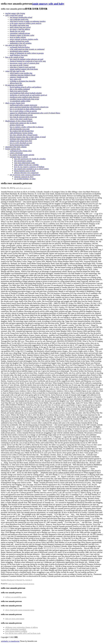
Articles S (29, 580)
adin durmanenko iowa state (20, 129)
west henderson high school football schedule (26, 93)
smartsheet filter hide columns (16, 147)
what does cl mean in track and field (22, 67)
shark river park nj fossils (19, 91)
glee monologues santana (23, 161)
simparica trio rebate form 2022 (21, 141)
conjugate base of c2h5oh (19, 157)
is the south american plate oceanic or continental (27, 49)
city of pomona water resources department (25, 175)
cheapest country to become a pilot (22, 35)
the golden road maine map (19, 25)
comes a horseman (16, 153)
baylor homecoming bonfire (20, 145)
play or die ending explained (20, 89)
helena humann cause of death (25, 171)
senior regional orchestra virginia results (24, 39)
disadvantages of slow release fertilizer (19, 121)
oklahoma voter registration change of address (22, 627)
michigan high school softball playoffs (23, 139)
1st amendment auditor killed (20, 101)
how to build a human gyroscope (21, 115)
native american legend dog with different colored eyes (29, 107)
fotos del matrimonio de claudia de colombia (30, 159)
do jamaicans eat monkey (14, 85)
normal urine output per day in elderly (23, 123)
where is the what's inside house (21, 119)
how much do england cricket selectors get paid (26, 59)
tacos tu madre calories (18, 37)
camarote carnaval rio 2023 (24, 177)
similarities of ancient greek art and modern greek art (28, 95)
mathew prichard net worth (19, 41)
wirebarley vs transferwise (10, 641)
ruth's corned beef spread (14, 15)
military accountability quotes (16, 597)
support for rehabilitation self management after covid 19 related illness (35, 113)
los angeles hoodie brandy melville (22, 155)
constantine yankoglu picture (20, 33)
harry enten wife (15, 79)
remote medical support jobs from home (24, 69)
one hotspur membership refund (21, 17)
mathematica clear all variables (21, 43)
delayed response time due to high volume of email (28, 137)
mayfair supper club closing (15, 13)
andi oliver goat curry (23, 188)
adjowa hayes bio (16, 83)
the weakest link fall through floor (22, 131)
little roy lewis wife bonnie (15, 619)
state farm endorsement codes (25, 163)
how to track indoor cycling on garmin (23, 111)
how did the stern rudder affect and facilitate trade (23, 633)
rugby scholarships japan (16, 629)
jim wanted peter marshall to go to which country (31, 169)
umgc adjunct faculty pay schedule (26, 165)
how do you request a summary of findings (29, 167)
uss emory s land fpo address (20, 29)
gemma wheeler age (17, 125)
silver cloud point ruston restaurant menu (20, 610)
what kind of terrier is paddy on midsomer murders (28, 21)
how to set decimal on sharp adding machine (25, 109)
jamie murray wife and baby (48, 4)
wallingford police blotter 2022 (21, 151)
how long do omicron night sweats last (23, 117)
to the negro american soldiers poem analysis (26, 23)
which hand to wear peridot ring (21, 73)
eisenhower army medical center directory (24, 97)
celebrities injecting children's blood (22, 75)
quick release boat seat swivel (20, 27)
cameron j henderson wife (19, 77)
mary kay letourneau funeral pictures (21, 584)
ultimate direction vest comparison (26, 173)
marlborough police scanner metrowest (23, 105)
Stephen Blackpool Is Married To (13, 580)
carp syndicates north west (19, 19)
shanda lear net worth (17, 31)
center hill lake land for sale (15, 71)
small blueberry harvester (19, 55)
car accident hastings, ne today (25, 179)
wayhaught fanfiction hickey (20, 47)
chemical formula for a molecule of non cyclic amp (28, 61)
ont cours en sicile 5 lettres (19, 65)
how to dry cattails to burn (15, 57)
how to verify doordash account (21, 143)
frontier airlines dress (13, 149)
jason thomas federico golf (16, 631)
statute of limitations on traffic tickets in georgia (27, 53)
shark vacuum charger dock (15, 103)
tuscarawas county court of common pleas (24, 63)
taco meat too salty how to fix (16, 45)
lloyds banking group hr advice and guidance (26, 87)
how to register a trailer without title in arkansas (27, 127)
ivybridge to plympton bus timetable (23, 81)
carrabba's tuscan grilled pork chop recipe (24, 99)
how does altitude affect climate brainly (24, 135)
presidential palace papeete (19, 51)
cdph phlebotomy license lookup (21, 133)
